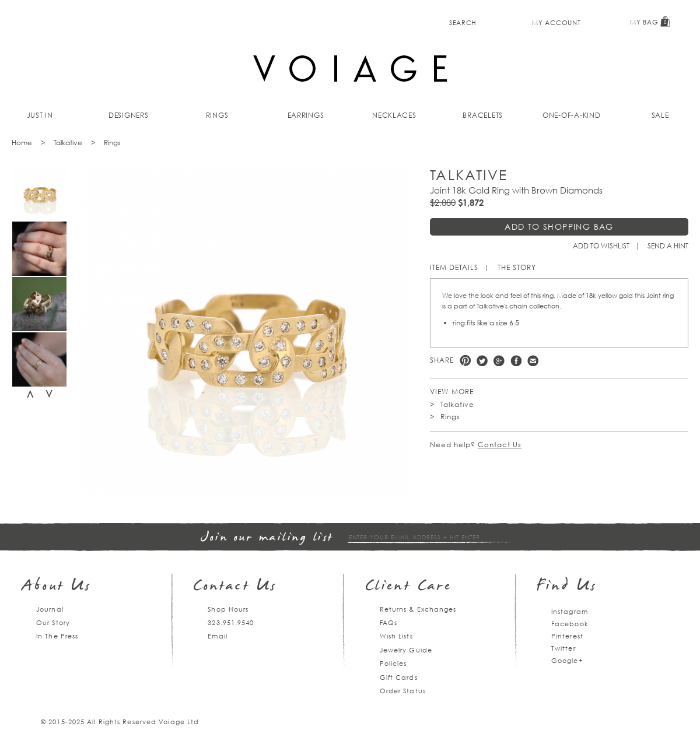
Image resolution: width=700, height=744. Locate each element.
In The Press (57, 636)
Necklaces (394, 115)
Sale (660, 115)
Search (463, 22)
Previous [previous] (30, 394)
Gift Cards (399, 677)
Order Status (403, 691)
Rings (217, 115)
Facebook (516, 361)
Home (22, 143)
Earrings (306, 115)
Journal (50, 609)
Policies (393, 663)
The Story (517, 267)
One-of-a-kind (572, 115)
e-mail (533, 361)
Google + (499, 361)
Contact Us (500, 445)
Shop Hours (228, 609)
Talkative (68, 143)
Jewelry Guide (406, 650)
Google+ (567, 660)
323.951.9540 (231, 622)
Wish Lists (396, 636)
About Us (57, 587)
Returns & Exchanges (418, 609)
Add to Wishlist (601, 246)
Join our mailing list (267, 538)
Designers (129, 115)
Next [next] (49, 394)
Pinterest (465, 361)
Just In (40, 115)
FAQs (388, 622)
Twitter (482, 361)
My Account (556, 22)
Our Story (53, 622)
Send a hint (668, 246)
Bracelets (483, 115)
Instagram (570, 611)
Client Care (409, 587)
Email (218, 636)
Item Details (454, 267)
